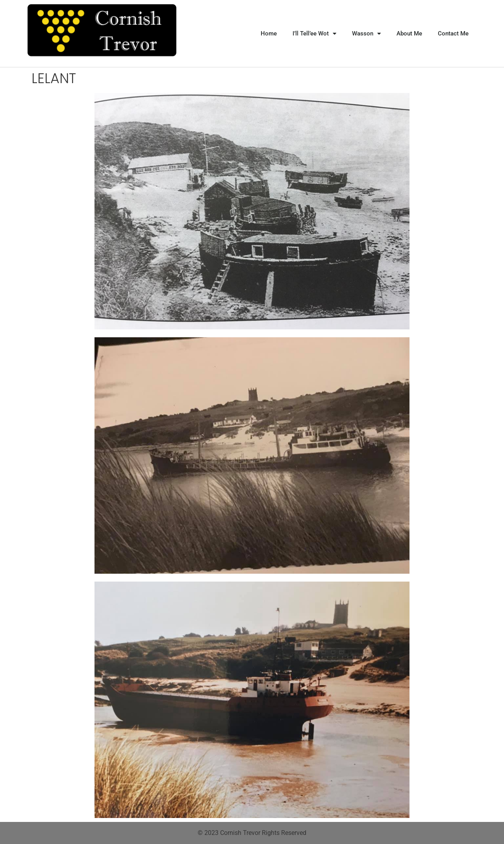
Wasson (366, 34)
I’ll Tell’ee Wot (314, 34)
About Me (409, 33)
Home (269, 33)
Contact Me (453, 33)
